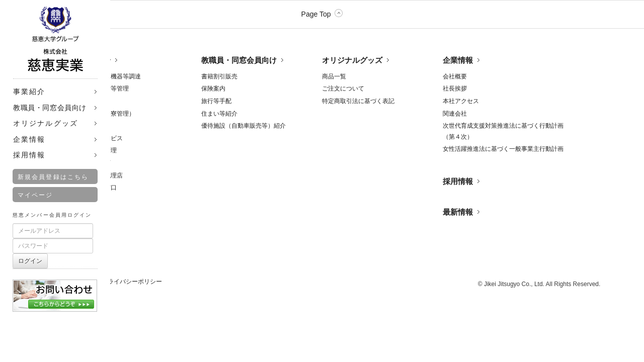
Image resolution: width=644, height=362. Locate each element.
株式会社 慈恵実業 (55, 39)
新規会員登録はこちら (53, 177)
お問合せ (55, 292)
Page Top (316, 14)
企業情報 (458, 60)
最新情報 (458, 212)
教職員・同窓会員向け (239, 60)
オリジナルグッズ (352, 60)
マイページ (35, 195)
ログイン (30, 261)
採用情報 (458, 181)
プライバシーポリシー (132, 282)
